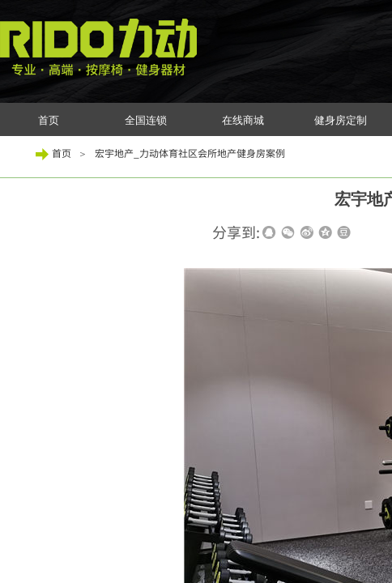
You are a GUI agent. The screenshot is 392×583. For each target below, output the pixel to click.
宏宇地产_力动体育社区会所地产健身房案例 (190, 153)
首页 (49, 120)
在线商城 (243, 120)
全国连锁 (146, 120)
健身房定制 (341, 120)
